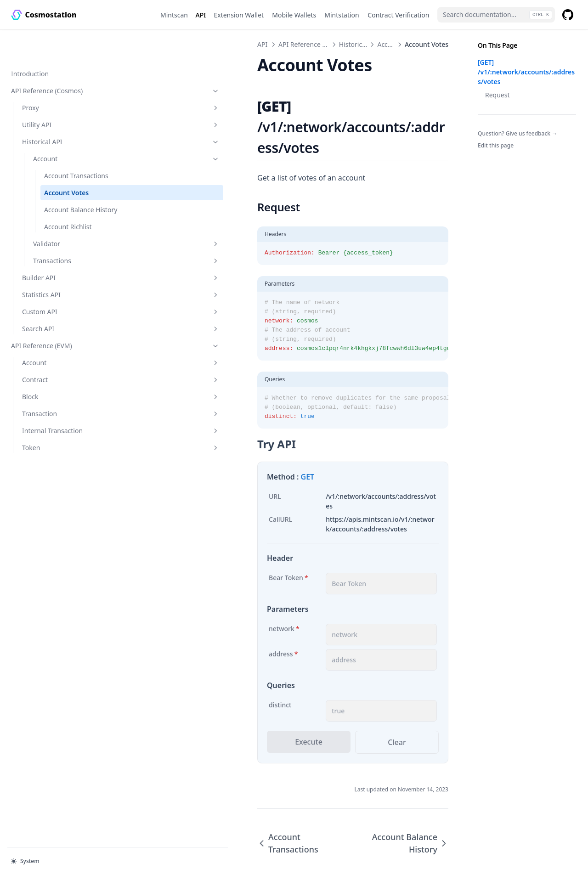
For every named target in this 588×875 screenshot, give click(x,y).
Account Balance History (69, 195)
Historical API (62, 112)
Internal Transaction (62, 421)
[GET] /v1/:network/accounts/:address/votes (526, 72)
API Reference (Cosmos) (57, 61)
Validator (68, 234)
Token (62, 437)
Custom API (62, 302)
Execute (220, 681)
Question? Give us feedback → (517, 133)
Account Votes (66, 173)
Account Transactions (63, 151)
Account (68, 129)
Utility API (62, 95)
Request (498, 95)
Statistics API (62, 285)
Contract (62, 370)
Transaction (62, 404)
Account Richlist (68, 217)
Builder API (62, 268)
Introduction (30, 44)
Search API (62, 319)
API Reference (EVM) (57, 336)
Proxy (62, 78)
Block (62, 387)
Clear (367, 682)
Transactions (68, 251)
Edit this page (496, 145)
